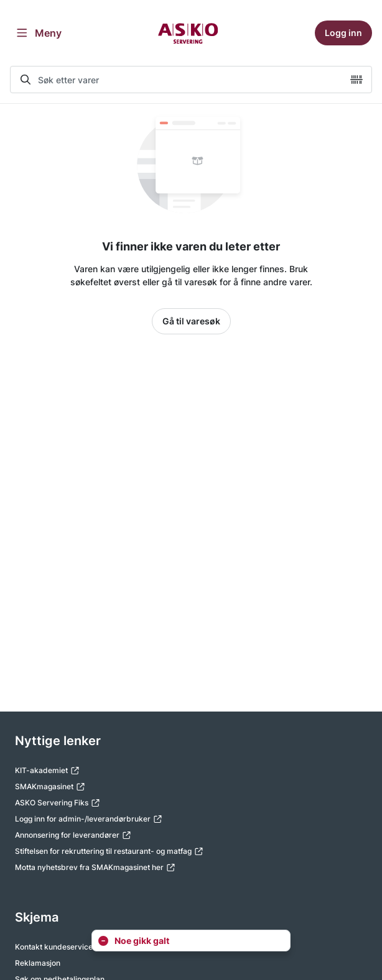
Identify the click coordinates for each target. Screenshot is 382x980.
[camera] (356, 80)
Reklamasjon (38, 963)
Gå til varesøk (191, 321)
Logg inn (343, 33)
